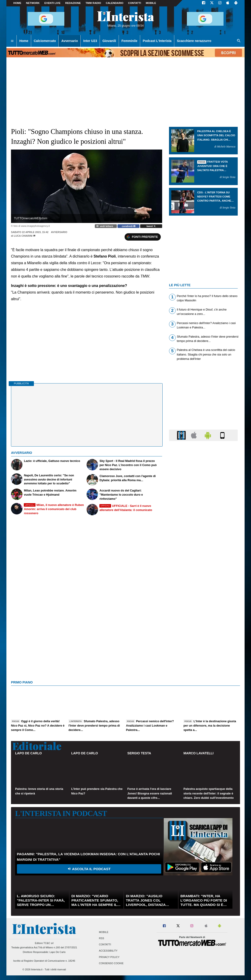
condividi (129, 226)
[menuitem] (12, 41)
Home (17, 3)
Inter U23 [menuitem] (90, 41)
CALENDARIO (115, 3)
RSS (101, 938)
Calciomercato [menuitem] (45, 41)
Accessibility (108, 951)
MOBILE (151, 3)
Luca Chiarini (23, 236)
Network (33, 3)
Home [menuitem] (24, 41)
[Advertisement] (203, 622)
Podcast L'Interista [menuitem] (157, 41)
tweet (151, 226)
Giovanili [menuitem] (109, 41)
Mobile (104, 932)
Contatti (105, 945)
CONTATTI (135, 3)
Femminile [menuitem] (129, 41)
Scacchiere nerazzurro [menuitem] (194, 41)
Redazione (73, 3)
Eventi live (52, 3)
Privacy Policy (109, 957)
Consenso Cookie (111, 963)
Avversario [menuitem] (70, 41)
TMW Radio (93, 3)
